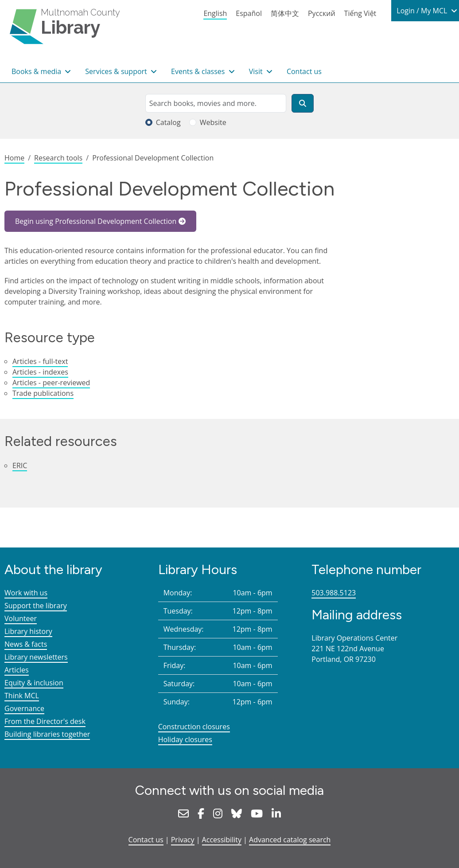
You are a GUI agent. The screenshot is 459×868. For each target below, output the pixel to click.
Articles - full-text (40, 361)
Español (249, 13)
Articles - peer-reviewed (51, 383)
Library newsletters (36, 657)
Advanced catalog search (290, 840)
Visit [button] (257, 71)
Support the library (36, 606)
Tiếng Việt (360, 13)
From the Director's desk (45, 721)
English (215, 13)
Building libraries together (47, 734)
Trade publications (43, 393)
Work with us (26, 593)
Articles (17, 670)
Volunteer (21, 618)
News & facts (26, 644)
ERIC (20, 465)
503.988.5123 (334, 593)
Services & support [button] (117, 71)
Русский (322, 13)
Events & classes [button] (199, 71)
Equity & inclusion (34, 683)
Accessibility (222, 840)
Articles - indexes (40, 372)
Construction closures (194, 727)
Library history (28, 631)
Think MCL (22, 696)
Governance (24, 708)
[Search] (303, 103)
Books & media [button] (37, 71)
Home (14, 158)
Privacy (183, 840)
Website (213, 122)
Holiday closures (185, 739)
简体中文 (285, 13)
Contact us (304, 71)
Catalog (168, 122)
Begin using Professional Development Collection (96, 221)
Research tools (58, 158)
